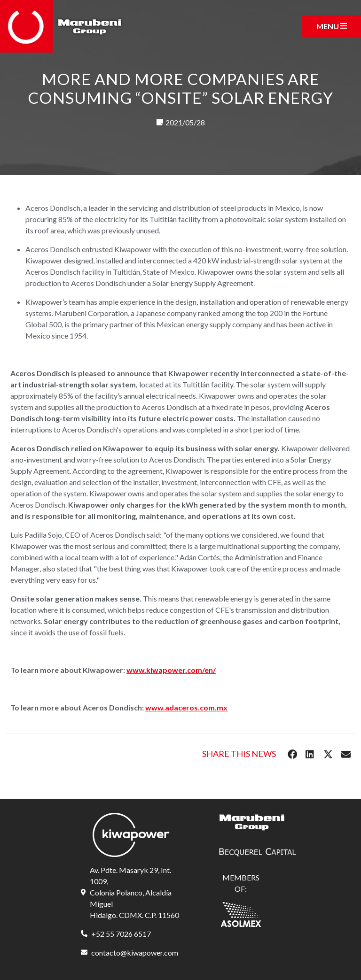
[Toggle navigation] (332, 26)
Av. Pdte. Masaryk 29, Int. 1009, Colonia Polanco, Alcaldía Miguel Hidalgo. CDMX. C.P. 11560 (134, 892)
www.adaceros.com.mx (186, 707)
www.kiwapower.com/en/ (171, 670)
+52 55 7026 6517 (121, 934)
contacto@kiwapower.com (135, 953)
